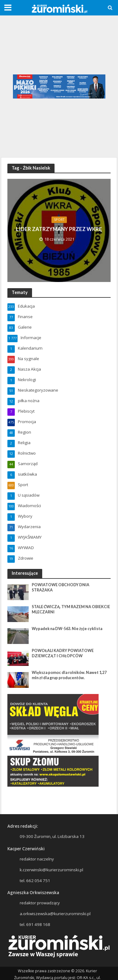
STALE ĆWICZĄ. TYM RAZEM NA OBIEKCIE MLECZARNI (71, 609)
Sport (59, 220)
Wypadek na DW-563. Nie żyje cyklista (67, 629)
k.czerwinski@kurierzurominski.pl (51, 870)
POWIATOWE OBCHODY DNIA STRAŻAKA (61, 587)
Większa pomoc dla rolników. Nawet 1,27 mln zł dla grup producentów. (69, 675)
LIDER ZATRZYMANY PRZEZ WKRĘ (59, 229)
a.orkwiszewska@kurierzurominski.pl (55, 914)
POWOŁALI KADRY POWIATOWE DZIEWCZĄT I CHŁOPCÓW (63, 653)
